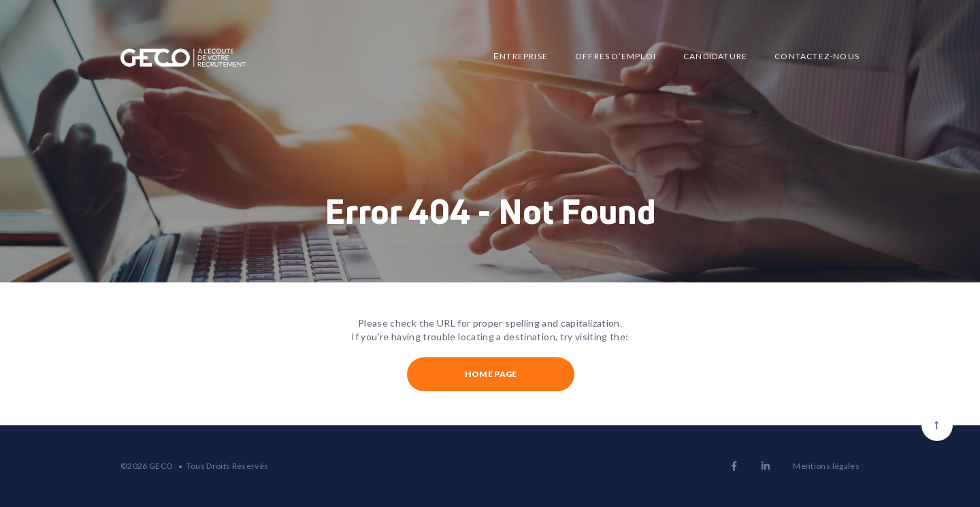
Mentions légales (826, 466)
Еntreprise (521, 56)
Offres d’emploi (616, 56)
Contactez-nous (817, 56)
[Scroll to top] (937, 425)
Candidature (715, 56)
